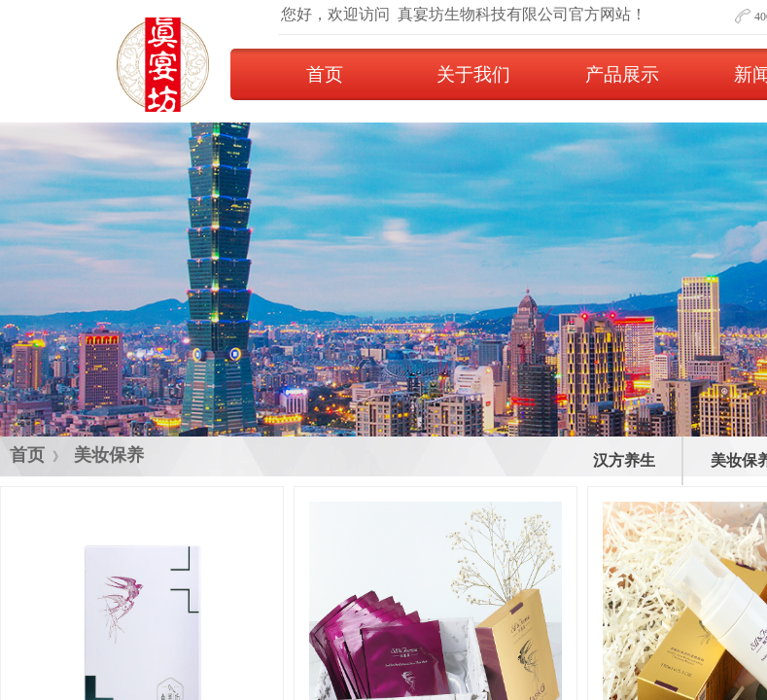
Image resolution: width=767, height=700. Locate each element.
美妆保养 (109, 455)
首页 (325, 74)
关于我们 (473, 74)
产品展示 (622, 74)
